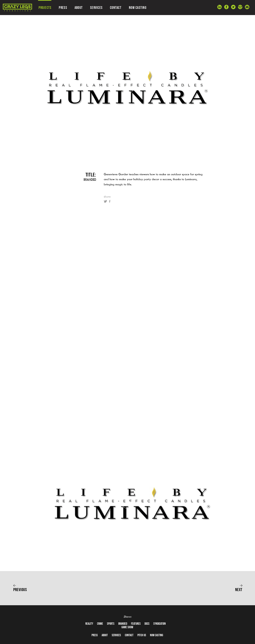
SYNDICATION (160, 624)
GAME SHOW (127, 627)
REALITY (89, 624)
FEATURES (136, 624)
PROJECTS (45, 8)
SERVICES (96, 8)
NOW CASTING (138, 8)
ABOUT (79, 8)
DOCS (147, 624)
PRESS (63, 8)
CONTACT (116, 8)
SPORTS (111, 624)
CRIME (100, 624)
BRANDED (90, 179)
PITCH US (142, 635)
